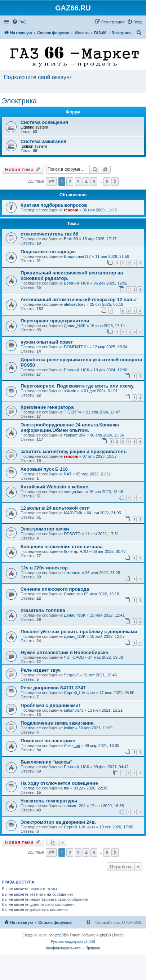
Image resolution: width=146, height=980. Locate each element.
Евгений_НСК (76, 283)
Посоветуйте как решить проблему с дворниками (79, 632)
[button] (51, 182)
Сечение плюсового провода (55, 589)
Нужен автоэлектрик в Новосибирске (64, 652)
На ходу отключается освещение (59, 783)
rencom (71, 210)
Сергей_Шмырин (79, 693)
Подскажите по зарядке (48, 252)
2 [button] (70, 182)
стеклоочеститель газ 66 (49, 234)
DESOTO (72, 534)
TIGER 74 (73, 412)
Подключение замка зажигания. (58, 723)
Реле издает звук (41, 670)
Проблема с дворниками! (50, 705)
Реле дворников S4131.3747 (53, 688)
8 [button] (107, 182)
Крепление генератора (47, 407)
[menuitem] (19, 22)
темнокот (72, 573)
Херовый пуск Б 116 (44, 469)
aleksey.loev (75, 304)
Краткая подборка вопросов (54, 205)
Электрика (19, 101)
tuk (67, 788)
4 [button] (86, 182)
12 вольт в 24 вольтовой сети (55, 508)
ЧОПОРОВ (74, 657)
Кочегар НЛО (76, 551)
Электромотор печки (45, 529)
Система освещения (44, 122)
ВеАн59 (71, 239)
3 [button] (78, 182)
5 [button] (94, 182)
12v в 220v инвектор (44, 568)
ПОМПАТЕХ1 (76, 347)
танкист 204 (75, 435)
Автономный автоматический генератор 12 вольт (79, 299)
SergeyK (71, 675)
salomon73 (74, 710)
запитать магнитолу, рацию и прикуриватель (74, 451)
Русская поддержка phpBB (73, 942)
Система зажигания (43, 141)
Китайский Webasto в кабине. (55, 487)
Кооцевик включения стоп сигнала (62, 547)
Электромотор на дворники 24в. (58, 822)
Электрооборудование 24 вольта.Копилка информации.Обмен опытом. (70, 428)
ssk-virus (72, 391)
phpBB (61, 935)
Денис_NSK (75, 326)
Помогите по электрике (48, 741)
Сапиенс (72, 594)
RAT (68, 474)
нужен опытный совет (47, 342)
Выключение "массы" (47, 762)
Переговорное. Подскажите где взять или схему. (78, 386)
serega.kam (74, 492)
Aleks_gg (72, 746)
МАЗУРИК (73, 513)
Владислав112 (77, 256)
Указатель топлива (43, 610)
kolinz (69, 728)
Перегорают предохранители (55, 321)
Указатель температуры (49, 801)
